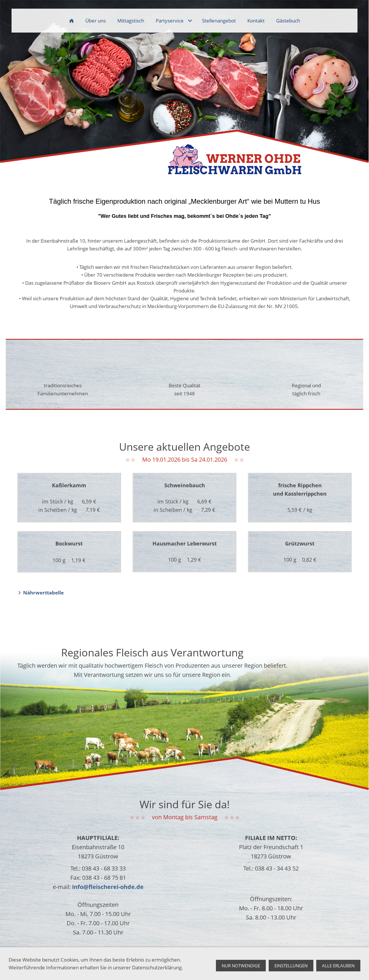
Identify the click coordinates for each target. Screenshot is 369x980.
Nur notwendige (241, 966)
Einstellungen (291, 966)
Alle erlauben (338, 966)
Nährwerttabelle (43, 593)
